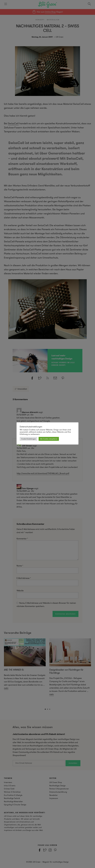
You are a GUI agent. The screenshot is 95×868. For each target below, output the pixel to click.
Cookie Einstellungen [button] (29, 439)
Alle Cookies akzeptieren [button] (49, 439)
